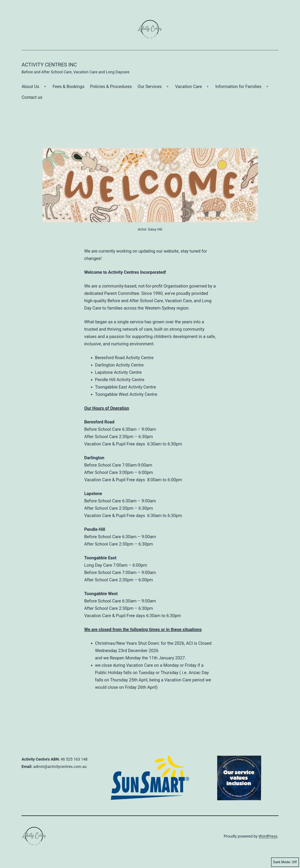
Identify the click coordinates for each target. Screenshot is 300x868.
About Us (30, 86)
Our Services (150, 86)
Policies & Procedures (111, 86)
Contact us (32, 97)
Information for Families (239, 86)
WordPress (268, 836)
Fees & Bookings (69, 86)
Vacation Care (188, 86)
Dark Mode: (285, 862)
